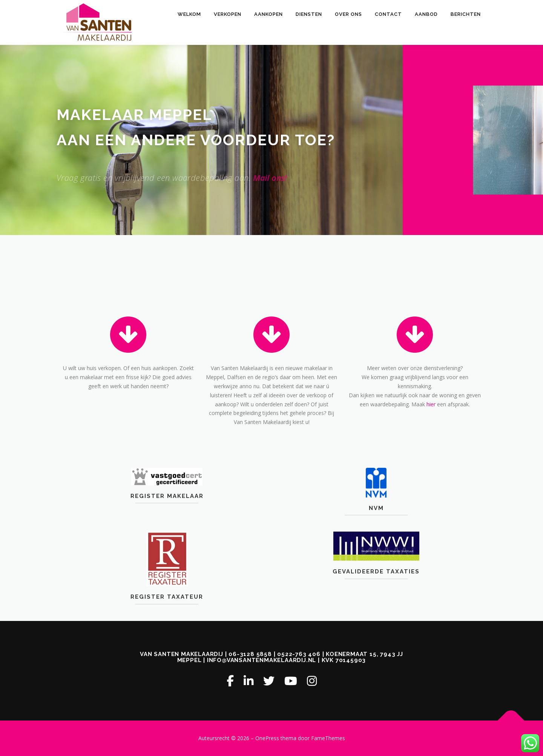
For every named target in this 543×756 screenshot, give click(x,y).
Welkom (189, 14)
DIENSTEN (309, 14)
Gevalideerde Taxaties (376, 592)
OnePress (267, 738)
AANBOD (426, 14)
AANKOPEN (268, 14)
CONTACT (388, 14)
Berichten (466, 14)
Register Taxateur (167, 617)
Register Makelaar (167, 509)
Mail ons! (270, 191)
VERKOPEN (228, 14)
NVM (376, 521)
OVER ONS (348, 14)
